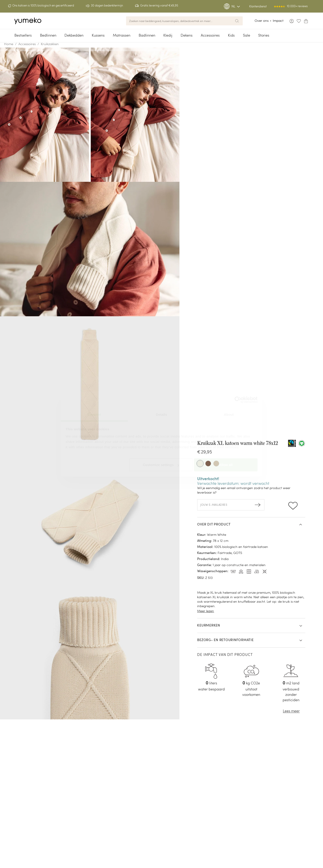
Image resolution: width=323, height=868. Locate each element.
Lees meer (291, 711)
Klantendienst (258, 6)
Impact (278, 21)
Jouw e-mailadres (214, 505)
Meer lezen (206, 611)
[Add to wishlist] (293, 505)
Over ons (262, 21)
